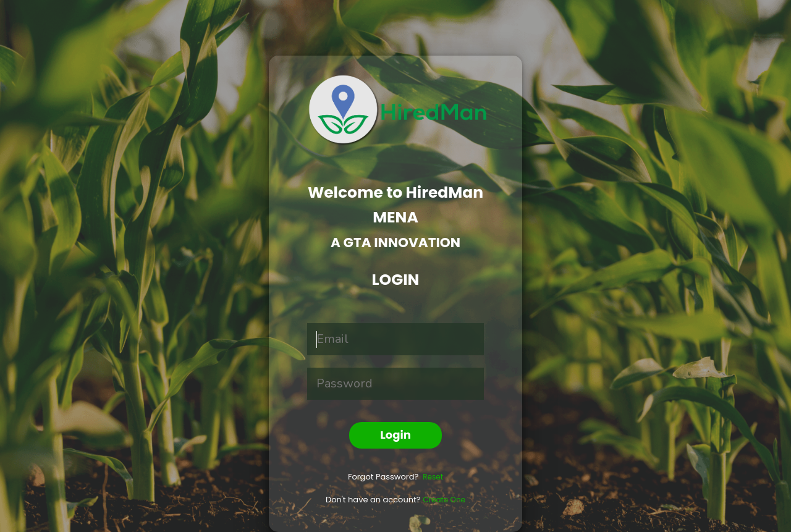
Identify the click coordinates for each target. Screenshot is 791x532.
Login (395, 435)
